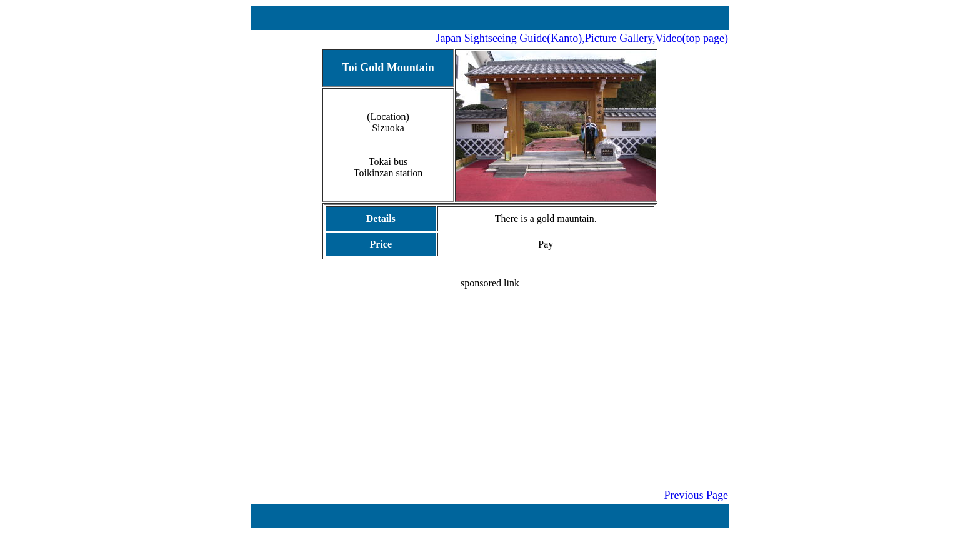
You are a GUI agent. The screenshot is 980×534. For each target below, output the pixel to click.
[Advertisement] (490, 376)
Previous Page (697, 495)
